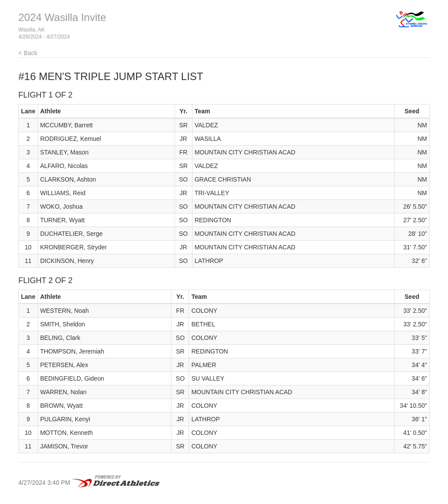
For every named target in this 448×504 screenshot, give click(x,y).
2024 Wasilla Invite (62, 17)
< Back (28, 53)
